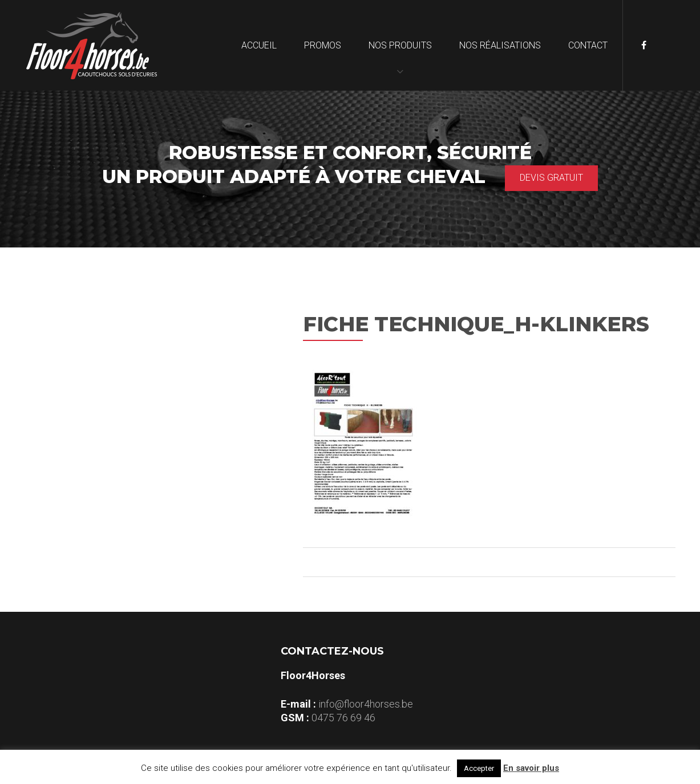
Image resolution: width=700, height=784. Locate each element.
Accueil (259, 45)
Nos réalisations (500, 45)
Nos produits (400, 45)
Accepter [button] (479, 768)
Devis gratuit (551, 178)
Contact (588, 45)
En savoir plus (531, 768)
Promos (323, 45)
